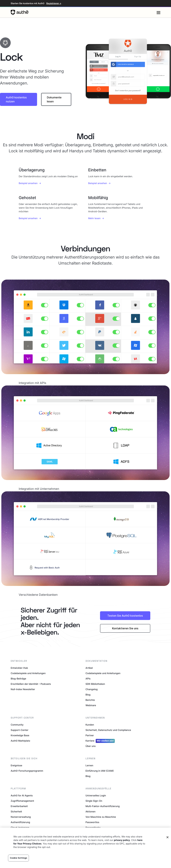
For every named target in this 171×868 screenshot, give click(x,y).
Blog (88, 695)
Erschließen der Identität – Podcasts (31, 684)
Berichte (90, 700)
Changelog (92, 689)
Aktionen (91, 812)
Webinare (91, 705)
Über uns (91, 746)
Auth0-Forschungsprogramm (27, 771)
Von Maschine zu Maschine (101, 817)
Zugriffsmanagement (22, 801)
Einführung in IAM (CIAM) (100, 771)
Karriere (100, 741)
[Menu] (158, 12)
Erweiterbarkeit (19, 806)
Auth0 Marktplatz (20, 741)
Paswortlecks (93, 828)
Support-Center (20, 730)
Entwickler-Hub (19, 668)
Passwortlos (92, 822)
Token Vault (92, 833)
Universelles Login (96, 796)
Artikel (89, 668)
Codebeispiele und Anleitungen (28, 673)
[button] (19, 99)
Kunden (90, 725)
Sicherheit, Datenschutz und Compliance (108, 730)
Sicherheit (16, 812)
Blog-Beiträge (18, 679)
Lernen (89, 766)
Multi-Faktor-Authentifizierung (103, 806)
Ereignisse (16, 766)
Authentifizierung (20, 822)
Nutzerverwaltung (21, 817)
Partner (90, 735)
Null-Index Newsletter (23, 689)
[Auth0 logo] (84, 12)
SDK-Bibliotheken (95, 684)
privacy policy (122, 848)
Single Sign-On (94, 801)
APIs (88, 679)
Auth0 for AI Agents (22, 796)
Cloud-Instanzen (20, 828)
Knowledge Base (20, 735)
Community (17, 725)
